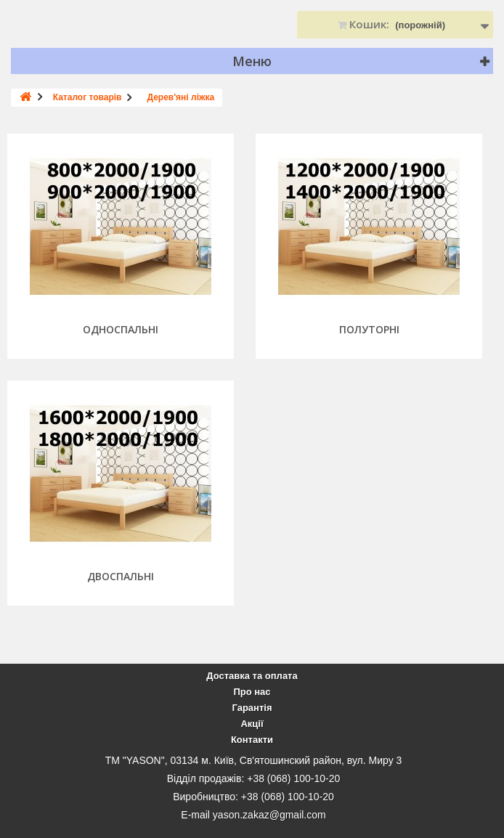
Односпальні (121, 330)
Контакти (252, 740)
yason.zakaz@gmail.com (269, 815)
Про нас (252, 692)
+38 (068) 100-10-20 (293, 778)
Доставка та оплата (252, 676)
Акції (252, 724)
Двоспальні (121, 577)
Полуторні (369, 330)
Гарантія (252, 708)
